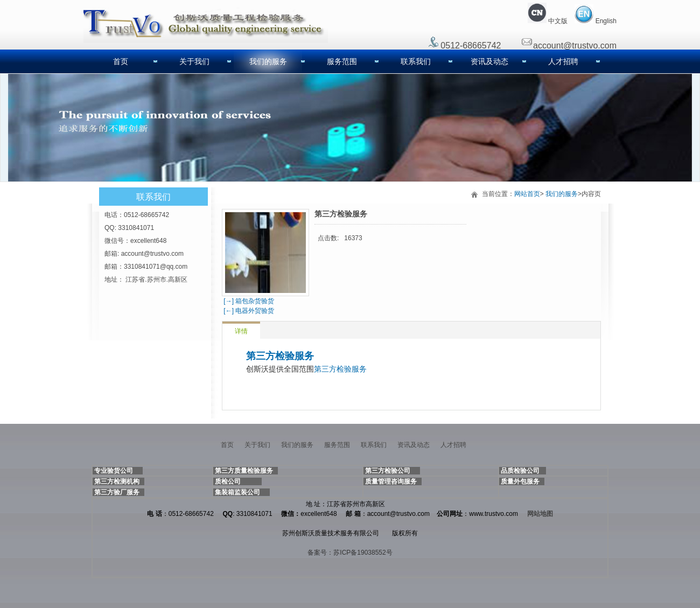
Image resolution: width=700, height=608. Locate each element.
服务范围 (342, 61)
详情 (241, 331)
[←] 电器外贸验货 (248, 311)
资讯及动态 (489, 61)
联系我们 (416, 61)
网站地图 (540, 514)
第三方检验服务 (280, 356)
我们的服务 (268, 61)
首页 (121, 61)
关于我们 (194, 61)
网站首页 (527, 194)
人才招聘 (563, 61)
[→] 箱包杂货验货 (248, 301)
